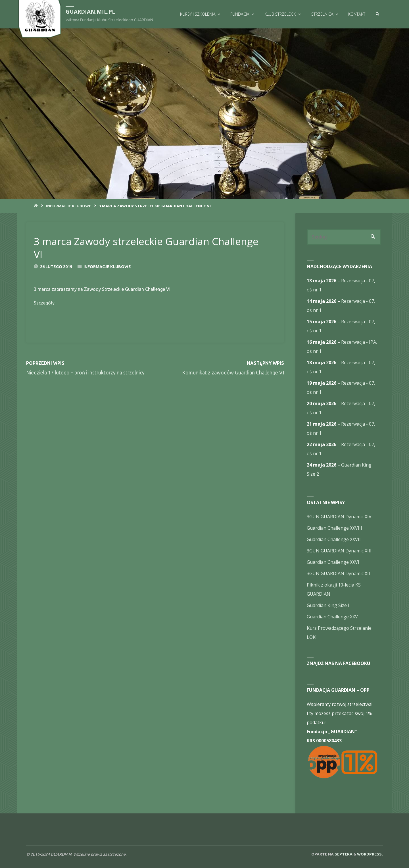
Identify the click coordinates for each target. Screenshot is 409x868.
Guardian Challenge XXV (332, 617)
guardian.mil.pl (91, 12)
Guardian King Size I (328, 606)
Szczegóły (44, 303)
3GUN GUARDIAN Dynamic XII (338, 574)
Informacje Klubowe (69, 206)
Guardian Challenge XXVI (333, 562)
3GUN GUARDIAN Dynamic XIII (339, 551)
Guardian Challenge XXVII (334, 540)
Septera (343, 854)
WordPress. (370, 854)
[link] (377, 14)
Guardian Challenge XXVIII (334, 528)
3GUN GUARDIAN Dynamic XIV (339, 517)
